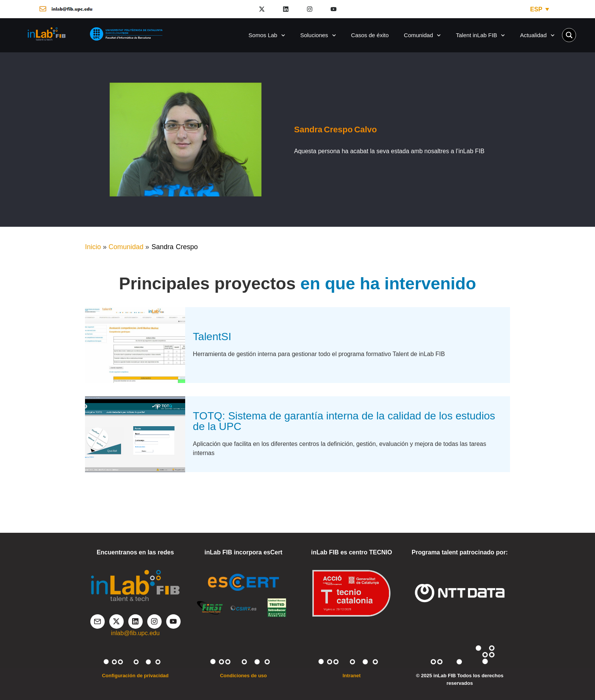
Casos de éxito (370, 35)
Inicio (93, 247)
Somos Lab (267, 35)
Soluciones (318, 35)
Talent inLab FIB (481, 35)
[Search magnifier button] (569, 35)
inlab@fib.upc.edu (135, 633)
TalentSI (212, 337)
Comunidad (422, 35)
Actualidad (537, 35)
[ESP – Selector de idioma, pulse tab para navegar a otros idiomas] (540, 9)
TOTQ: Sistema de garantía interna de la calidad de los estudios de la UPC (344, 421)
